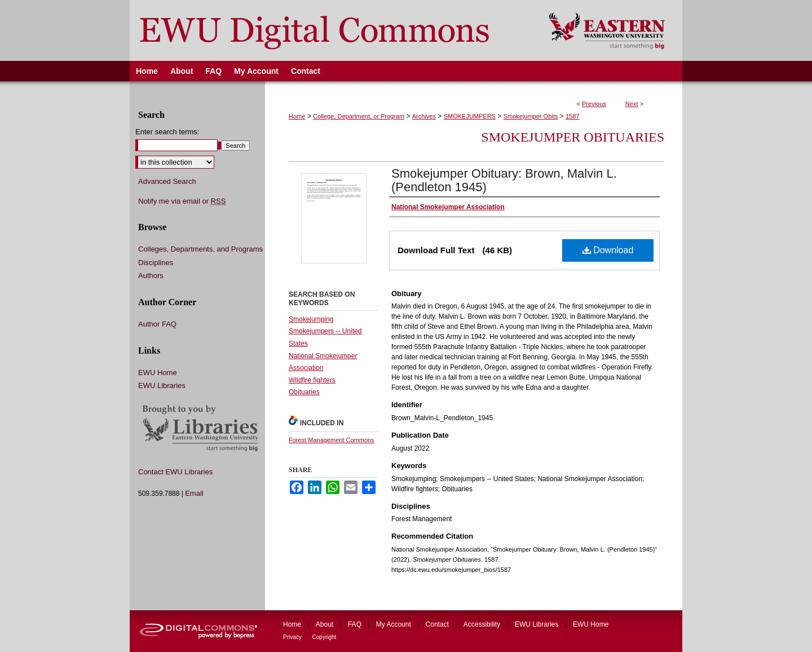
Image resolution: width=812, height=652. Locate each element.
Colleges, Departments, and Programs (200, 249)
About (326, 624)
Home (297, 116)
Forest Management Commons (332, 440)
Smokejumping (311, 319)
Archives (424, 116)
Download (608, 250)
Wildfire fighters (312, 380)
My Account (394, 624)
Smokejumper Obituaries (573, 137)
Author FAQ (157, 324)
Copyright (325, 637)
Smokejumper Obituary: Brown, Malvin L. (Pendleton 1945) (504, 180)
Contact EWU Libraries (175, 472)
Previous (594, 104)
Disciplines (156, 263)
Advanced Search (167, 181)
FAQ (356, 624)
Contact (438, 624)
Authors (151, 276)
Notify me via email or (182, 201)
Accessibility (483, 624)
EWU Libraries (162, 386)
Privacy (293, 637)
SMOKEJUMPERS (470, 116)
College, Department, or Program (359, 116)
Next (632, 104)
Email (194, 493)
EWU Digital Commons (332, 30)
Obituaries (304, 392)
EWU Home (158, 373)
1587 (572, 116)
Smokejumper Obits (531, 116)
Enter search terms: (167, 132)
